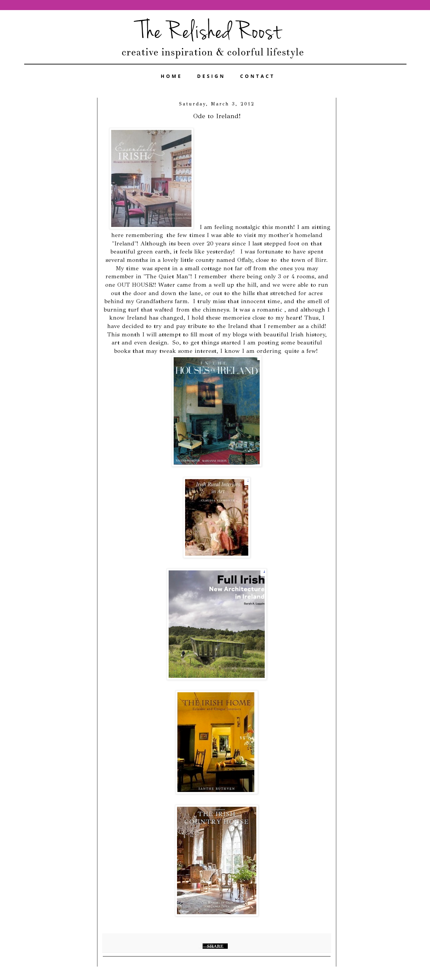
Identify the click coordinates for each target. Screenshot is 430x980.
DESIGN (211, 76)
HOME (172, 76)
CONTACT (258, 76)
